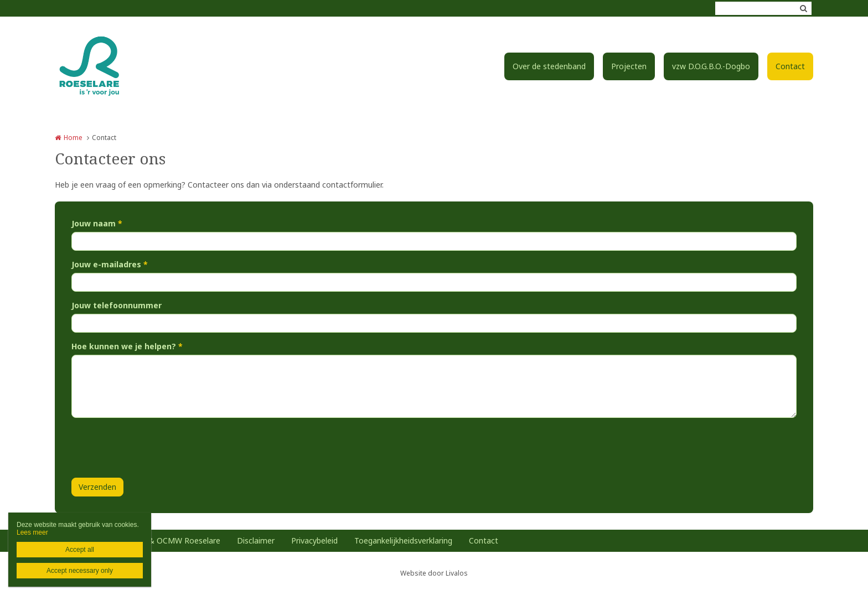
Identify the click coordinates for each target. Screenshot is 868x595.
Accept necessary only (80, 571)
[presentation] (156, 448)
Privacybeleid (314, 540)
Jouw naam (97, 223)
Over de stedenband (549, 66)
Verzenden (97, 487)
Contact (790, 66)
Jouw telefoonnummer (117, 305)
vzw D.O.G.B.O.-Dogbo (711, 66)
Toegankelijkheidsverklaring (403, 540)
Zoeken (803, 8)
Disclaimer (256, 540)
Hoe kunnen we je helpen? (127, 346)
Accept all (80, 550)
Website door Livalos (434, 573)
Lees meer (32, 532)
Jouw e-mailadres (110, 264)
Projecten (629, 66)
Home (73, 138)
